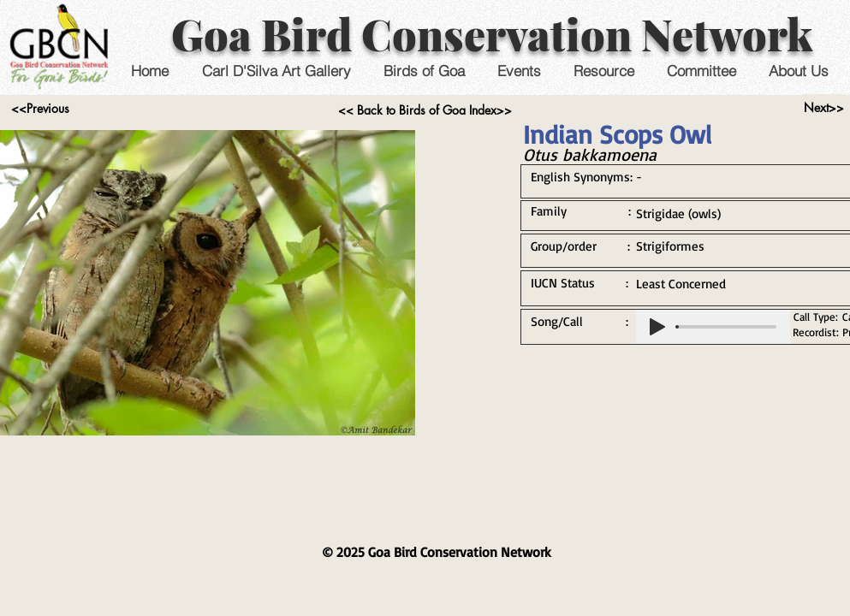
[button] (519, 71)
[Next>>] (824, 108)
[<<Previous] (41, 109)
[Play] (657, 327)
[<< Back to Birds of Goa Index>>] (425, 110)
